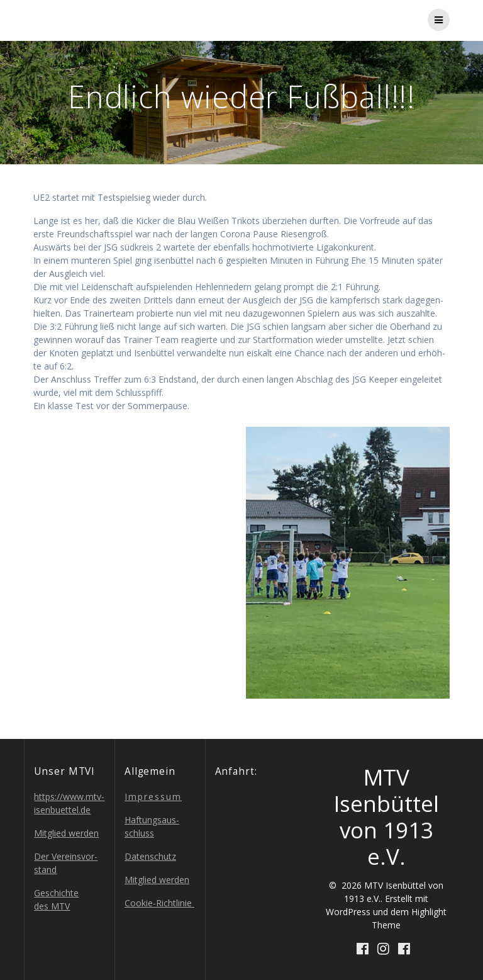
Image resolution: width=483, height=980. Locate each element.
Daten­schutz (150, 856)
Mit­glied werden (66, 833)
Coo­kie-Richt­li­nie (159, 903)
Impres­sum (153, 797)
